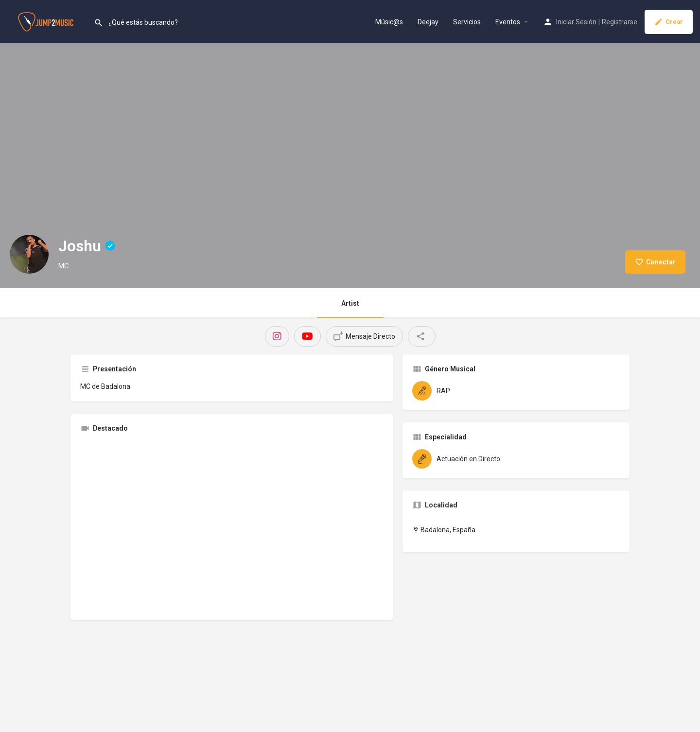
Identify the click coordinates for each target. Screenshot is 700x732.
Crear (669, 22)
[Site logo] (47, 21)
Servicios (467, 22)
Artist (350, 303)
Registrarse (620, 22)
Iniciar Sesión (576, 22)
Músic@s (389, 22)
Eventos (508, 22)
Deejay (428, 22)
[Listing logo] (29, 254)
